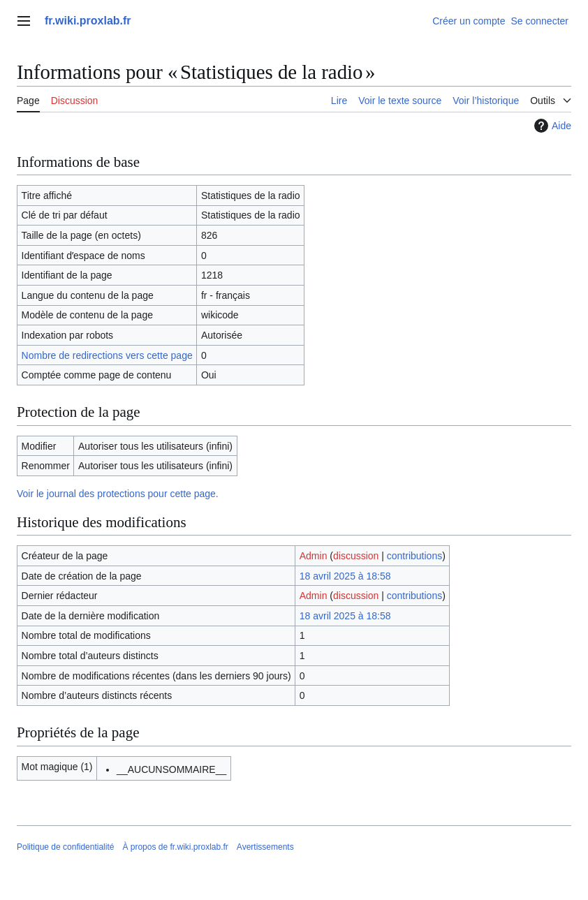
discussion (356, 556)
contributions (414, 556)
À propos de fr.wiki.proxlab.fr (175, 847)
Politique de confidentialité (65, 847)
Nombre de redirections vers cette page (107, 355)
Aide (551, 126)
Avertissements (265, 847)
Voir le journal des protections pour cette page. (118, 494)
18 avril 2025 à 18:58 (345, 576)
